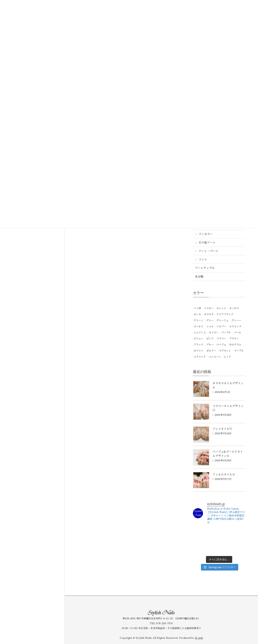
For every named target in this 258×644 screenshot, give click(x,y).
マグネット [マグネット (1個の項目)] (225, 351)
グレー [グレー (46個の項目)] (210, 320)
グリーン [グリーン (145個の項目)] (199, 320)
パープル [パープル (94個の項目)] (226, 333)
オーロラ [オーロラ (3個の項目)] (234, 308)
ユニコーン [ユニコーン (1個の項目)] (215, 357)
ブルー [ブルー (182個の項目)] (210, 345)
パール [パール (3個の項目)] (238, 333)
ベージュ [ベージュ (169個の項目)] (221, 345)
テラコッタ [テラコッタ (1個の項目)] (235, 327)
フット (203, 260)
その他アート (207, 243)
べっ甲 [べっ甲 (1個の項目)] (197, 308)
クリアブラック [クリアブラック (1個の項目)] (225, 314)
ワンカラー (206, 234)
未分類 (199, 277)
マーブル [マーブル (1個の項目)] (239, 351)
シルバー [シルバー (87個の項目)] (221, 327)
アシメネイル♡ (222, 429)
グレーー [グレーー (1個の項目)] (236, 320)
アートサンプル (205, 268)
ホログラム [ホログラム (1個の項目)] (235, 345)
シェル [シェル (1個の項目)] (210, 327)
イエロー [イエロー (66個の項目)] (209, 308)
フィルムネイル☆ (224, 474)
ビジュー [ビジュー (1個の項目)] (199, 339)
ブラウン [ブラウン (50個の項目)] (234, 339)
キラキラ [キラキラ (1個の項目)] (209, 314)
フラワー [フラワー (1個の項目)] (221, 339)
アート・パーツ (208, 251)
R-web (199, 638)
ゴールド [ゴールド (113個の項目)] (199, 327)
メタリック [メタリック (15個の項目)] (200, 357)
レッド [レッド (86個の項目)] (227, 357)
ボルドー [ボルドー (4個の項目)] (211, 351)
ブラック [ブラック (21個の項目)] (199, 345)
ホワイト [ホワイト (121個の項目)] (199, 351)
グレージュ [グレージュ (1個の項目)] (223, 320)
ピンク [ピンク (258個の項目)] (210, 339)
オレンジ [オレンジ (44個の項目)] (221, 308)
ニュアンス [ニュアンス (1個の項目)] (200, 333)
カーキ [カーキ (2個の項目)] (197, 314)
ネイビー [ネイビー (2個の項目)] (214, 333)
